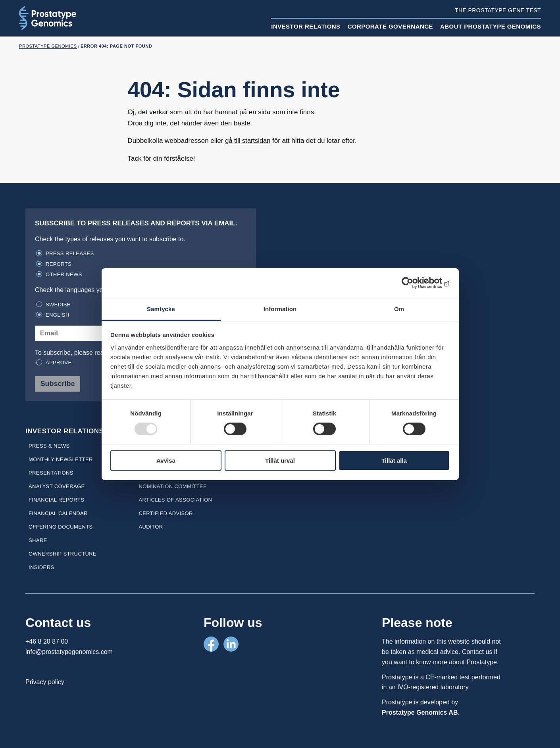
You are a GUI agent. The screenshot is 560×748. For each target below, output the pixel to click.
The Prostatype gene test (498, 10)
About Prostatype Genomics (491, 26)
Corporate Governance (390, 26)
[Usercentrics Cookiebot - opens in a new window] (415, 283)
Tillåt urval (280, 461)
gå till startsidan (248, 141)
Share (38, 540)
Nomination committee (173, 486)
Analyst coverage (57, 486)
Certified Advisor (165, 513)
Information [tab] (280, 309)
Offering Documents (61, 527)
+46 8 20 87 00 (47, 641)
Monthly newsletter (61, 459)
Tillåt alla (394, 461)
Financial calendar (58, 513)
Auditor (151, 527)
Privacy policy (45, 682)
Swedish (58, 305)
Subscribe (58, 384)
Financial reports (56, 500)
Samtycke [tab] (161, 309)
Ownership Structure (63, 554)
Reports (59, 264)
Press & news (49, 446)
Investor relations (306, 26)
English (58, 315)
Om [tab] (399, 309)
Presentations (51, 473)
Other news (64, 274)
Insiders (41, 567)
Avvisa (166, 461)
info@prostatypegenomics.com (69, 652)
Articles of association (175, 500)
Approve (59, 362)
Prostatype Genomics (48, 46)
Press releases (70, 253)
